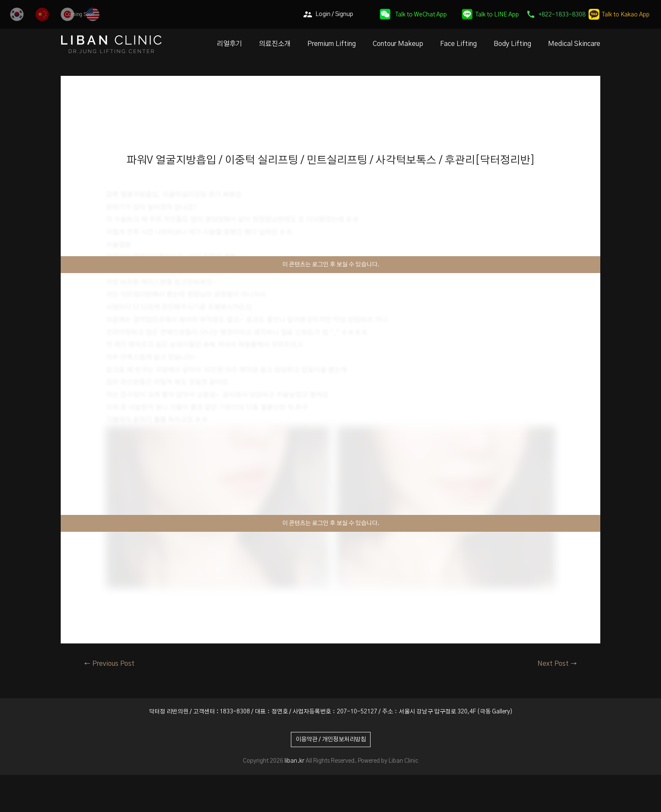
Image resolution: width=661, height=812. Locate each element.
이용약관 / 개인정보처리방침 (331, 740)
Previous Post (109, 664)
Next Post (557, 664)
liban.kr (294, 761)
